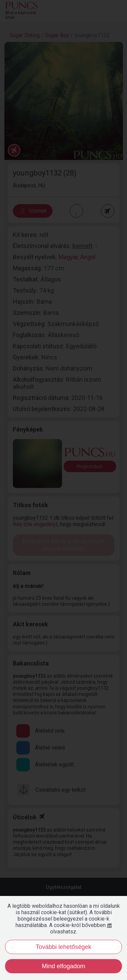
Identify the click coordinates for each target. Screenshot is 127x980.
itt (109, 925)
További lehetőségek (63, 947)
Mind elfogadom (63, 966)
